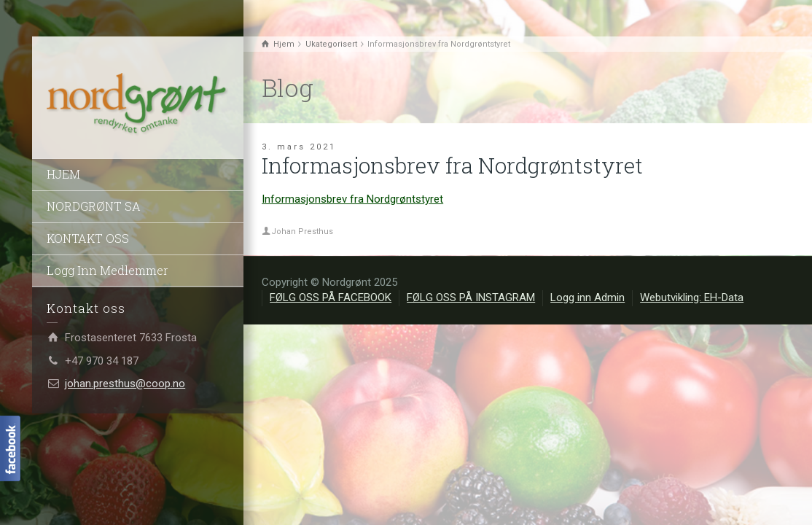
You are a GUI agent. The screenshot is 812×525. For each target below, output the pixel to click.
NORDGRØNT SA (94, 206)
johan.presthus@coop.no (125, 384)
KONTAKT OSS (88, 238)
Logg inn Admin (587, 297)
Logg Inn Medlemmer (108, 270)
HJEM (63, 174)
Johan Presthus (302, 232)
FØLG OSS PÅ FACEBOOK (331, 297)
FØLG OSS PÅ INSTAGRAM (471, 297)
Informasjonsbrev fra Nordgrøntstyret (352, 199)
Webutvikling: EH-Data (692, 297)
